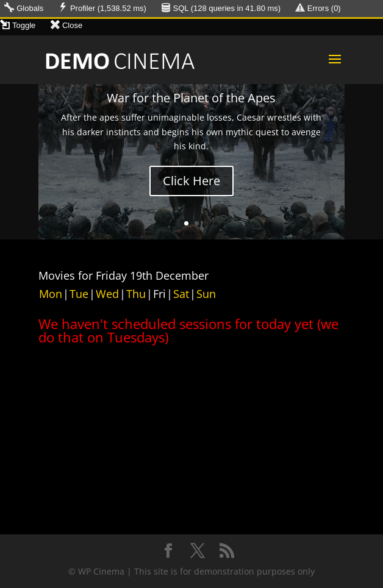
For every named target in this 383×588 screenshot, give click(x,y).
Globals (30, 8)
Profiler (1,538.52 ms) (108, 8)
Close (72, 25)
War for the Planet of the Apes (191, 98)
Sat (181, 294)
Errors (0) (324, 8)
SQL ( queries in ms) (227, 8)
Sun (206, 294)
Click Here (191, 181)
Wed (107, 294)
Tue (79, 294)
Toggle (24, 25)
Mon (51, 294)
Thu (136, 294)
